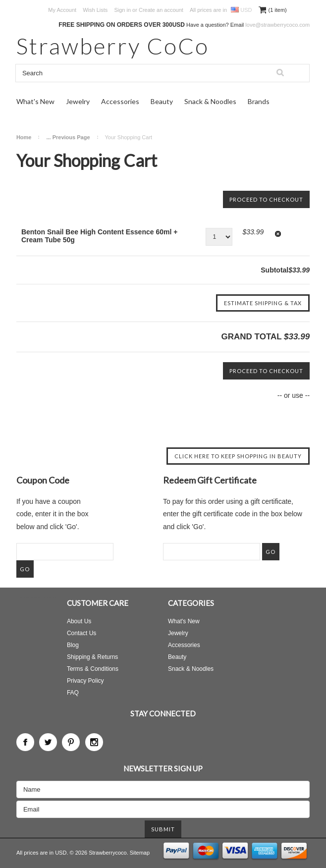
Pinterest (71, 742)
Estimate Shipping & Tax (263, 303)
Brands (259, 101)
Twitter (48, 742)
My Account (62, 10)
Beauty (162, 101)
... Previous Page (68, 137)
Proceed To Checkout (266, 199)
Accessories (120, 101)
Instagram (94, 742)
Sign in (122, 10)
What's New (35, 101)
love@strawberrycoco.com (277, 25)
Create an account (161, 10)
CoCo (113, 46)
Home (24, 137)
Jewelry (78, 101)
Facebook (25, 742)
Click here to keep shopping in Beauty (238, 456)
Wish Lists (95, 10)
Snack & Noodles (210, 101)
